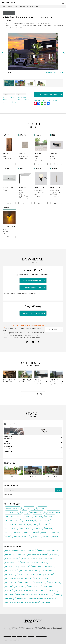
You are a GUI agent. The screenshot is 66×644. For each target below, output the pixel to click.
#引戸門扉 (58, 595)
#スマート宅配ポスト (25, 583)
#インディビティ (42, 508)
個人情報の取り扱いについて (41, 636)
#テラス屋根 (9, 587)
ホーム (4, 7)
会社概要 (25, 636)
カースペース (23, 7)
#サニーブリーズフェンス (24, 579)
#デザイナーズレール (18, 551)
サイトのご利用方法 (7, 636)
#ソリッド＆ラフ (38, 516)
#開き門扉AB (46, 603)
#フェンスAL (54, 555)
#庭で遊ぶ (17, 532)
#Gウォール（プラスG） (12, 559)
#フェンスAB (6, 102)
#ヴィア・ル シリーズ (11, 567)
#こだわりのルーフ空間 (21, 97)
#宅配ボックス (48, 595)
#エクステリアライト (8, 100)
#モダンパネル (32, 555)
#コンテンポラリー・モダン (13, 516)
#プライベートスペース (43, 520)
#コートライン (9, 579)
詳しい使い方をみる (54, 330)
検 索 (58, 490)
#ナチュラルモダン (28, 520)
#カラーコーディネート (8, 97)
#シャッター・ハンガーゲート (42, 579)
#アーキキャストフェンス (28, 563)
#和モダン (8, 532)
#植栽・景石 (56, 532)
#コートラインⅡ (20, 555)
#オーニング (35, 571)
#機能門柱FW (20, 599)
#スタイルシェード (11, 583)
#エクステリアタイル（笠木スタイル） (43, 567)
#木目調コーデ (45, 532)
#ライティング (45, 524)
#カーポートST (49, 575)
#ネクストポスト (20, 587)
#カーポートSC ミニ (35, 575)
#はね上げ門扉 (48, 587)
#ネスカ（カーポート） (34, 587)
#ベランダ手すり (21, 595)
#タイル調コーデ (50, 516)
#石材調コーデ (25, 536)
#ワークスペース (38, 528)
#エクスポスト (17, 100)
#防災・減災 (45, 536)
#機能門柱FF (42, 551)
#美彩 (7, 551)
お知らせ (14, 636)
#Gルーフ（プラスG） (12, 563)
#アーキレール (31, 551)
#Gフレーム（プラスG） (47, 559)
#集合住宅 (55, 536)
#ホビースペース (24, 524)
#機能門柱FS (9, 599)
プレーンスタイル (33, 442)
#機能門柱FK (43, 555)
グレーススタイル (33, 437)
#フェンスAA (53, 591)
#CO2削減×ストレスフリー (13, 508)
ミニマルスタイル (33, 447)
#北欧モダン (49, 528)
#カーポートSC (26, 100)
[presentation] (2, 53)
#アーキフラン (43, 563)
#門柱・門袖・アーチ (23, 603)
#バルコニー (9, 591)
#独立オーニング (51, 599)
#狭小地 (7, 536)
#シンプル (27, 516)
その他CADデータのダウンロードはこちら (46, 100)
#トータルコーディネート (12, 520)
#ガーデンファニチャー (48, 571)
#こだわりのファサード (37, 512)
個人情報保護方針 (31, 636)
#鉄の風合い (35, 536)
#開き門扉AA (35, 603)
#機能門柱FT (9, 555)
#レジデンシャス (25, 528)
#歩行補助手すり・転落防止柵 (35, 599)
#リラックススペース (11, 528)
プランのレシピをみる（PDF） (49, 94)
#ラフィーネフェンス (34, 595)
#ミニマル (34, 524)
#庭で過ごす (26, 532)
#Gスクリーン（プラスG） (30, 559)
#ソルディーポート (39, 583)
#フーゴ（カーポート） (22, 591)
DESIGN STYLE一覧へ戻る (33, 394)
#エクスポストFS (53, 551)
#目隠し (15, 536)
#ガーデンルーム (10, 575)
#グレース (24, 512)
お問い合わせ (19, 636)
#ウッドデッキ (25, 567)
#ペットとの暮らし (11, 524)
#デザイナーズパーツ (54, 583)
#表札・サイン (14, 102)
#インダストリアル (29, 508)
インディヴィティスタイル (33, 452)
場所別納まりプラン (13, 7)
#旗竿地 (35, 532)
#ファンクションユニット (39, 591)
